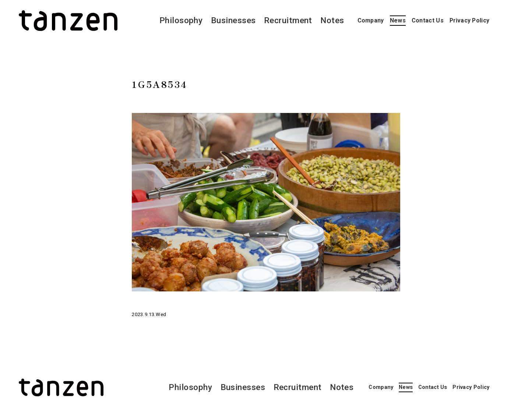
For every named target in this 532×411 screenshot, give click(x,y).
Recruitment (288, 20)
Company (371, 20)
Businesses (233, 20)
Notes (332, 20)
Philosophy (181, 20)
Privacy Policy (469, 20)
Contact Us (428, 20)
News (398, 20)
